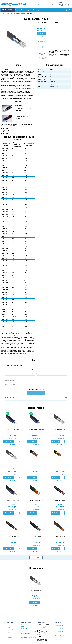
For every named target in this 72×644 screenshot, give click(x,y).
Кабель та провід (26, 628)
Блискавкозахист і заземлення (26, 634)
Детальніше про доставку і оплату (64, 56)
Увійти (66, 397)
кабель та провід (55, 86)
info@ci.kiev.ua (60, 635)
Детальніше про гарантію (53, 55)
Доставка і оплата (43, 10)
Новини (23, 10)
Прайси (35, 10)
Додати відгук (41, 42)
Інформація (29, 10)
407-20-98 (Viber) (63, 4)
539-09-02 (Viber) (63, 6)
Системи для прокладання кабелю (28, 625)
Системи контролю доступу (29, 631)
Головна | (4, 13)
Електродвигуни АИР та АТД (29, 637)
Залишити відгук (13, 438)
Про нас (18, 10)
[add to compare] (42, 37)
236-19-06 (61, 3)
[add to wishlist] (39, 37)
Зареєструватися (9, 397)
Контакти (10, 638)
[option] (18, 41)
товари (37, 557)
